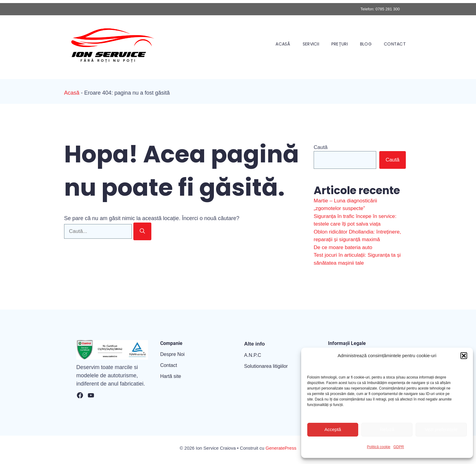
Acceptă (333, 429)
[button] (464, 356)
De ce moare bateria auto (343, 247)
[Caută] (142, 231)
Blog (366, 44)
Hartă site (171, 376)
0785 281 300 (388, 9)
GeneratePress (281, 448)
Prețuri (340, 44)
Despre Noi (172, 354)
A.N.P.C (253, 355)
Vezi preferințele (441, 429)
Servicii (311, 44)
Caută (321, 147)
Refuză (387, 429)
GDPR (399, 447)
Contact (395, 44)
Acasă (283, 44)
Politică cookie (379, 447)
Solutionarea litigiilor (266, 366)
